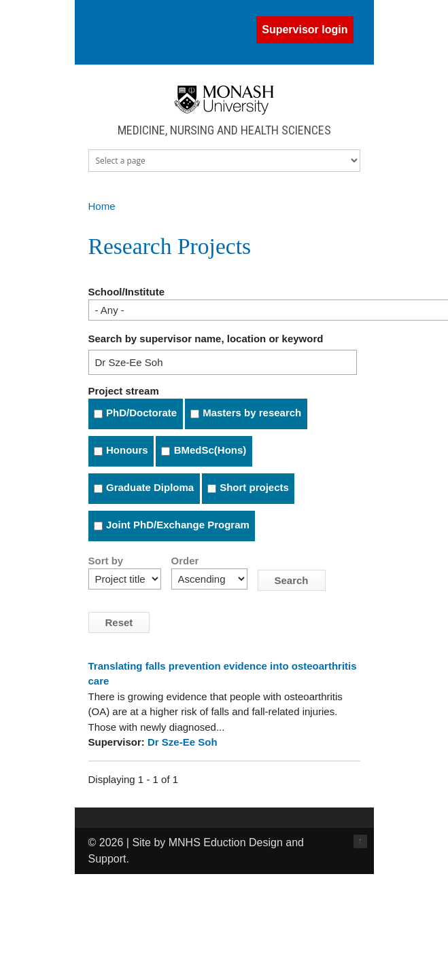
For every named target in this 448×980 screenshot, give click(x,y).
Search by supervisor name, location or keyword (206, 339)
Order (185, 561)
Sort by (106, 561)
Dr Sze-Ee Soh (183, 742)
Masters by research (252, 413)
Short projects (254, 487)
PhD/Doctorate (141, 413)
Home (102, 206)
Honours (127, 450)
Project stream (124, 391)
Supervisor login (305, 30)
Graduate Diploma (150, 487)
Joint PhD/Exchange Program (178, 525)
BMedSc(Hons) (210, 450)
